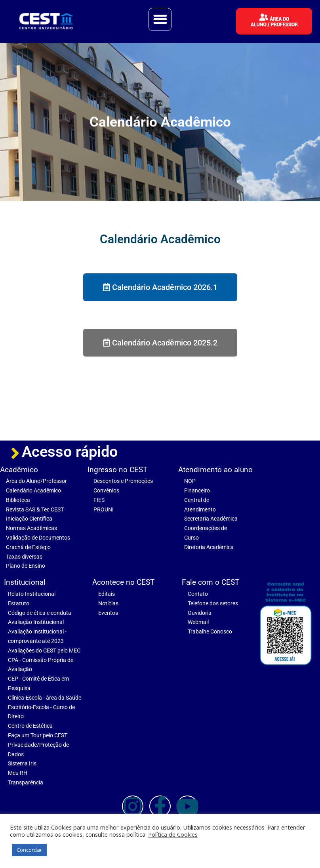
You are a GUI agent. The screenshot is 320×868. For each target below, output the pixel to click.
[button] (160, 19)
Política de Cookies (173, 834)
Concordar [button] (29, 850)
